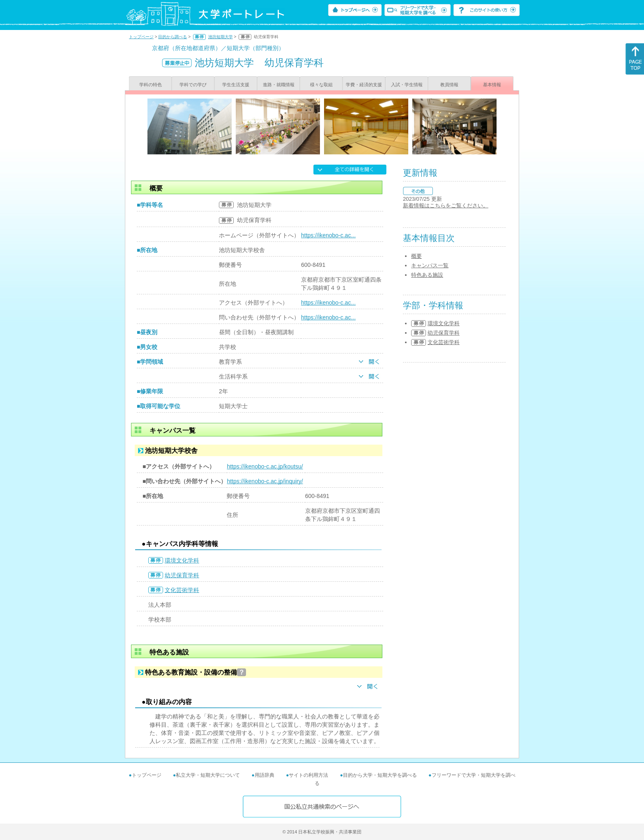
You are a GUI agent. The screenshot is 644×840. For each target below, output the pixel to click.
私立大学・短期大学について (208, 775)
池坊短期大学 (221, 37)
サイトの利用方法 (308, 775)
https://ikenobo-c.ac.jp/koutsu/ (265, 466)
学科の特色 (151, 85)
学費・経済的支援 (364, 85)
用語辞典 (264, 775)
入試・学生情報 (407, 85)
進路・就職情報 (279, 85)
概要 (416, 256)
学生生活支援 (236, 85)
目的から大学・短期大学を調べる (380, 775)
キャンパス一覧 (430, 265)
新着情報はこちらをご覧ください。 (446, 205)
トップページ (141, 37)
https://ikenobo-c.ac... (328, 235)
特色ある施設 (427, 275)
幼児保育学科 (182, 575)
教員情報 (449, 85)
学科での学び (193, 85)
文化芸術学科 (182, 590)
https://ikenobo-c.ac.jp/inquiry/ (265, 481)
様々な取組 (321, 85)
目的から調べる (172, 37)
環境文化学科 (182, 560)
